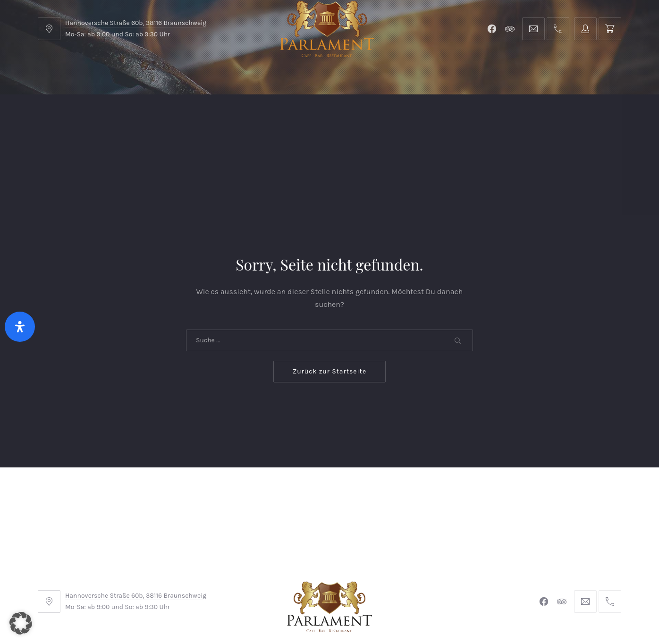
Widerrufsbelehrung (327, 581)
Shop (190, 118)
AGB (215, 581)
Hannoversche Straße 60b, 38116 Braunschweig (136, 23)
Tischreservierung (580, 118)
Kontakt (232, 118)
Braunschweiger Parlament (265, 610)
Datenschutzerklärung (416, 581)
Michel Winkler (466, 610)
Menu (96, 118)
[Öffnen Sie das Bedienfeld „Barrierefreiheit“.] (20, 327)
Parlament (143, 118)
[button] (21, 623)
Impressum (258, 581)
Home (57, 118)
